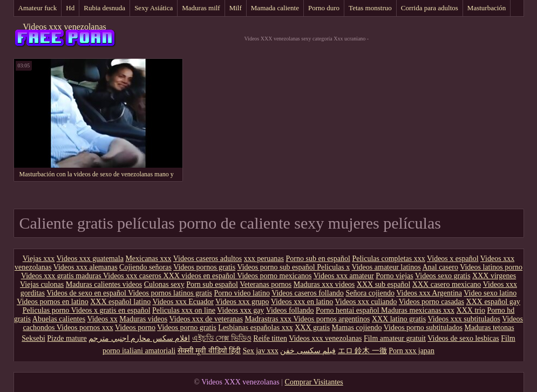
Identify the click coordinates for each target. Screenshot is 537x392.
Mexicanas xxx (148, 259)
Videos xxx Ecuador (183, 302)
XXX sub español (384, 284)
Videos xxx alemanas (86, 267)
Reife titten (270, 338)
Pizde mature (67, 338)
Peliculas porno (47, 310)
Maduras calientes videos (104, 284)
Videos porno (135, 328)
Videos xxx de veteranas (206, 319)
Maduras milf (201, 8)
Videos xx (102, 319)
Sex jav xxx (261, 351)
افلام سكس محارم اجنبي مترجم (139, 338)
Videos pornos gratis (204, 267)
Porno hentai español (348, 310)
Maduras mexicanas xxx (418, 310)
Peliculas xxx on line (184, 310)
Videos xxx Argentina (429, 293)
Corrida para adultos (430, 8)
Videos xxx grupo (242, 302)
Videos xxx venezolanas (64, 27)
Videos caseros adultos (208, 259)
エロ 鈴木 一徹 (362, 351)
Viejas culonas (42, 284)
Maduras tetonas (489, 328)
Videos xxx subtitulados (464, 319)
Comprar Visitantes (314, 382)
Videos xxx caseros (133, 276)
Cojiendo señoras (145, 267)
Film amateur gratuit (395, 338)
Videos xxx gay (240, 310)
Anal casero (440, 267)
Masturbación (487, 8)
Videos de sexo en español (87, 293)
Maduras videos (143, 319)
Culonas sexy (164, 284)
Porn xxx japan (412, 351)
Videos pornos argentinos (331, 319)
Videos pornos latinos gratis (170, 293)
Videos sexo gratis (443, 276)
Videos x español (453, 259)
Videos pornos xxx (85, 328)
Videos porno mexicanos (274, 276)
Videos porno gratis (187, 328)
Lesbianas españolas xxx (255, 328)
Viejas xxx (39, 259)
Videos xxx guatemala (90, 259)
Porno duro (324, 8)
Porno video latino (242, 293)
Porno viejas (395, 276)
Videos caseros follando (308, 293)
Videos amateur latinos (386, 267)
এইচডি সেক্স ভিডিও (222, 338)
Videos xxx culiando (366, 302)
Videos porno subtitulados (423, 328)
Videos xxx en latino (302, 302)
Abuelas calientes (59, 319)
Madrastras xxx (269, 319)
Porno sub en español (318, 259)
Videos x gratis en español (111, 310)
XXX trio (471, 310)
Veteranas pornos (266, 284)
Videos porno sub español (277, 267)
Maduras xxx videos (324, 284)
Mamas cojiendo (357, 328)
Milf (236, 8)
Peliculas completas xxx (388, 259)
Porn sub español (212, 284)
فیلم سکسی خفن (308, 351)
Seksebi (33, 338)
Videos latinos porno (491, 267)
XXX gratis (312, 328)
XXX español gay (493, 302)
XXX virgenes (494, 276)
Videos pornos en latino (53, 302)
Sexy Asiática (154, 8)
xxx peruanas (264, 259)
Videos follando (290, 310)
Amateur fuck (38, 8)
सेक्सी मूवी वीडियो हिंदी (209, 351)
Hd (70, 8)
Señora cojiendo (370, 293)
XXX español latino (120, 302)
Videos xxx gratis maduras (62, 276)
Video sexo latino (490, 293)
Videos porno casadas (431, 302)
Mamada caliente (275, 8)
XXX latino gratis (399, 319)
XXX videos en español (200, 276)
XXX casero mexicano (447, 284)
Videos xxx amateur (344, 276)
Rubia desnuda (104, 8)
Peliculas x (333, 267)
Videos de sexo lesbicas (463, 338)
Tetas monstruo (370, 8)
